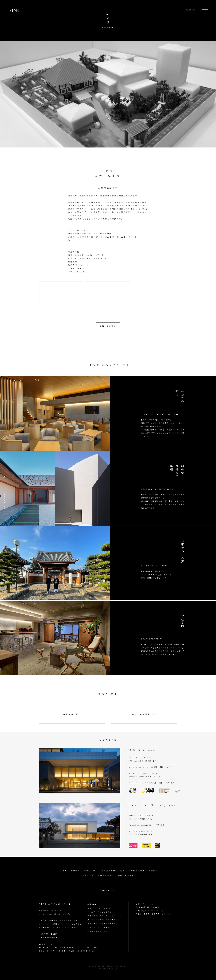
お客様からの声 (137, 871)
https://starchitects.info (55, 914)
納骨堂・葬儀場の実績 (113, 871)
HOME (63, 871)
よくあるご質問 (86, 875)
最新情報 (75, 871)
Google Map (92, 947)
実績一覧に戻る (108, 326)
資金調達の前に (72, 714)
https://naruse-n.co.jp (150, 911)
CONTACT (191, 10)
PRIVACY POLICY (108, 969)
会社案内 (153, 871)
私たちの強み (91, 871)
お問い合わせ (108, 890)
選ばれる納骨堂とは (144, 714)
